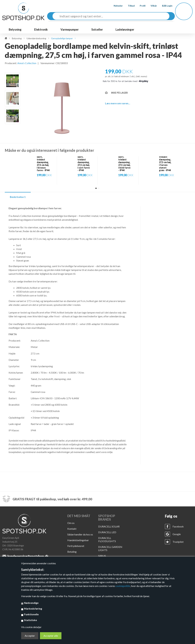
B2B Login (165, 6)
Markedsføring (33, 609)
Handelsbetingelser (78, 540)
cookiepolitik (123, 586)
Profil (140, 6)
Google (177, 534)
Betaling (72, 552)
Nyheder (116, 6)
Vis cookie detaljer (31, 627)
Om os (71, 523)
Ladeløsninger (125, 29)
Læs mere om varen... (118, 103)
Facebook (178, 526)
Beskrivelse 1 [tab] (18, 197)
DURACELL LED (107, 532)
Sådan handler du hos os (80, 534)
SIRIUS (102, 556)
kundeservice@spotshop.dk (28, 556)
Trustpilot (178, 542)
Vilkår (151, 6)
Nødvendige (31, 603)
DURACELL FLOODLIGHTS (107, 539)
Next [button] (13, 129)
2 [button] (99, 188)
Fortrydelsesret (76, 546)
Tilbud (129, 6)
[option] (12, 81)
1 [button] (96, 188)
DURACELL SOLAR (109, 526)
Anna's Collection (27, 63)
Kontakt (72, 529)
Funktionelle (31, 614)
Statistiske (30, 620)
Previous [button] (13, 69)
